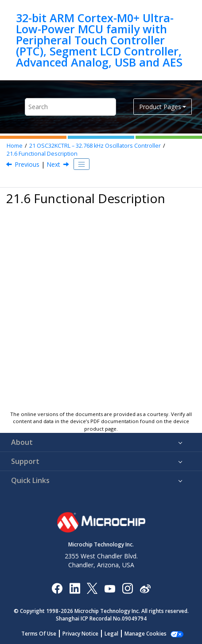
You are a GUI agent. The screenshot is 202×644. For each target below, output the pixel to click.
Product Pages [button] (160, 107)
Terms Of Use (39, 634)
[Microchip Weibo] (145, 588)
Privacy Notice (80, 634)
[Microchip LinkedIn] (75, 588)
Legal (111, 634)
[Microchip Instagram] (127, 588)
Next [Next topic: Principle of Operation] (53, 164)
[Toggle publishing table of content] (82, 164)
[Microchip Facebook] (57, 588)
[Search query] (70, 107)
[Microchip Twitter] (92, 588)
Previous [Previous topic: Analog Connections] (27, 164)
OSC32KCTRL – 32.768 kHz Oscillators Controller (95, 146)
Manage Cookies (146, 634)
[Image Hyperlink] (110, 588)
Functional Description (42, 154)
